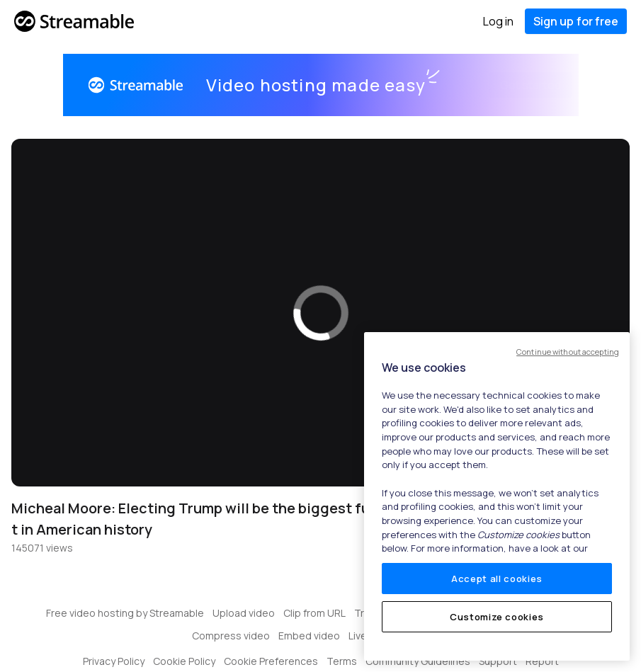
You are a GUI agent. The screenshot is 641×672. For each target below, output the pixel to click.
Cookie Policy (184, 661)
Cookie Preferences (271, 661)
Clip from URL (314, 613)
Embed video (309, 636)
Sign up (576, 21)
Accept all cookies (497, 579)
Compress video (231, 636)
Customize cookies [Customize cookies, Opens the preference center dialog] (497, 617)
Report (542, 661)
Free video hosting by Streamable (125, 613)
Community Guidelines (418, 661)
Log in (498, 21)
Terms (342, 661)
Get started (514, 85)
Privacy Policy (114, 661)
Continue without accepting (568, 352)
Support (498, 661)
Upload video (244, 613)
